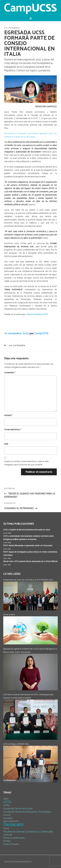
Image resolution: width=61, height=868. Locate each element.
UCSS (7, 802)
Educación (8, 818)
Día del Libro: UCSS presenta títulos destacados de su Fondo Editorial (30, 561)
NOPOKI (7, 805)
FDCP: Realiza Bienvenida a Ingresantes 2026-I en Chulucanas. (28, 545)
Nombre (8, 415)
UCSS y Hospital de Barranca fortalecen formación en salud (27, 530)
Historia (6, 828)
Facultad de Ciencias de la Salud (18, 809)
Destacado (13, 824)
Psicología (7, 841)
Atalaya (6, 799)
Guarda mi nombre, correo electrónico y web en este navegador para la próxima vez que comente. (26, 463)
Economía (7, 815)
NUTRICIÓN (8, 835)
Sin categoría (12, 28)
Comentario (10, 373)
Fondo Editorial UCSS (11, 821)
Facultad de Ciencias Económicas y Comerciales (28, 832)
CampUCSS (41, 333)
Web (6, 444)
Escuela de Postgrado (11, 844)
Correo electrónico (13, 430)
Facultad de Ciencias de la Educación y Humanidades (27, 812)
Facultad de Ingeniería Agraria (14, 838)
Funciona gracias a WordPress (18, 861)
